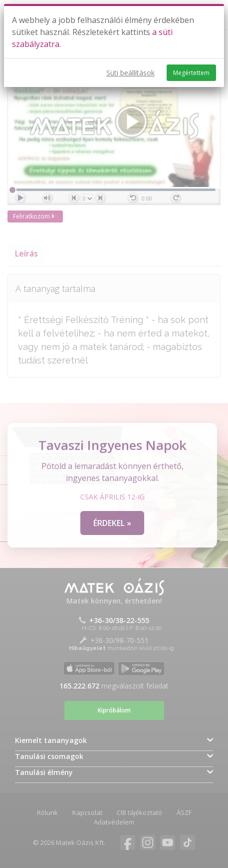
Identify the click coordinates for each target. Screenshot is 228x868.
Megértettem (191, 73)
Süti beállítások (130, 73)
